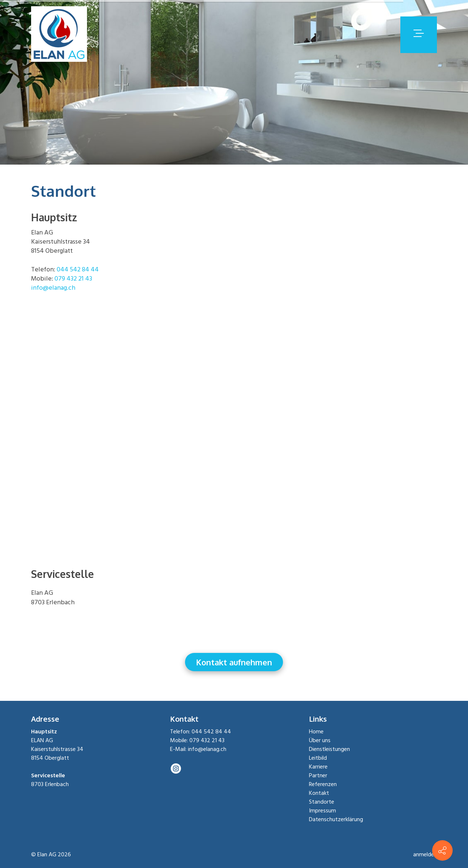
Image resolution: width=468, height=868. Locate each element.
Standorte (322, 802)
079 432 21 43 (73, 279)
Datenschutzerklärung (336, 820)
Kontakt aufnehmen (234, 662)
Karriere (318, 767)
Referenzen (323, 785)
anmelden (425, 855)
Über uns (320, 741)
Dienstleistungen (329, 749)
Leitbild (318, 758)
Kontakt (319, 793)
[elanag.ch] (59, 35)
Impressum (322, 811)
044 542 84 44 (78, 270)
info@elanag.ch (53, 288)
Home (316, 732)
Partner (318, 776)
